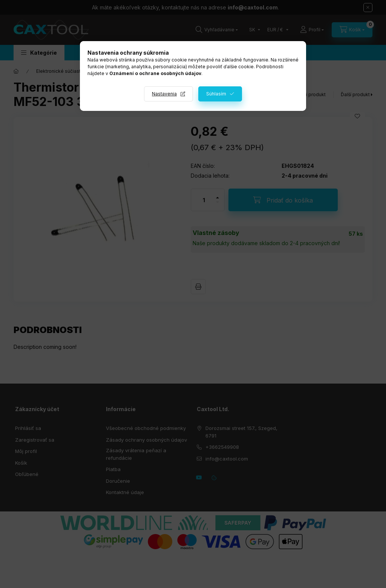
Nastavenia (164, 94)
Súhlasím (216, 94)
